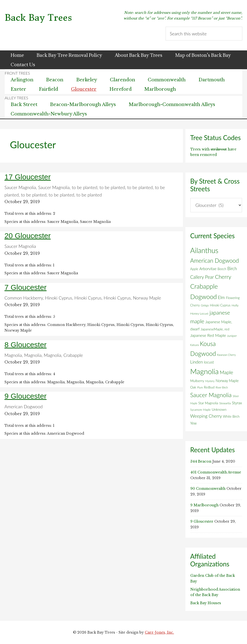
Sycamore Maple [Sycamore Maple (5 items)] (201, 410)
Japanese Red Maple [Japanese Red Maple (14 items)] (208, 335)
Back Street (24, 105)
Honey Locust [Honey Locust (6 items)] (199, 313)
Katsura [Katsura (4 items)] (195, 345)
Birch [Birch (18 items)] (232, 268)
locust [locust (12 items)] (209, 362)
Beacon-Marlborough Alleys (83, 105)
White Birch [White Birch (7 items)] (231, 416)
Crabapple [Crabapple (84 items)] (204, 286)
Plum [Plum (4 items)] (200, 387)
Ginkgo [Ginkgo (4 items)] (205, 305)
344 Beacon (201, 461)
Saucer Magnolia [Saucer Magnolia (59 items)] (211, 395)
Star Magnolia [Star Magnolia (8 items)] (208, 403)
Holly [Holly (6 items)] (235, 305)
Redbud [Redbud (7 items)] (209, 387)
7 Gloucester (25, 287)
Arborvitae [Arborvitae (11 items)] (208, 269)
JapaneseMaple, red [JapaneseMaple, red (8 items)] (215, 329)
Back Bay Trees (38, 18)
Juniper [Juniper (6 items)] (232, 336)
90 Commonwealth (208, 489)
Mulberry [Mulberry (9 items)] (197, 381)
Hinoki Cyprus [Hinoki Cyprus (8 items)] (220, 305)
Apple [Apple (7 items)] (194, 269)
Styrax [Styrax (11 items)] (237, 403)
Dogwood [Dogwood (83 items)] (204, 297)
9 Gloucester (25, 396)
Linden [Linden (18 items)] (197, 362)
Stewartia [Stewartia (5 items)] (225, 403)
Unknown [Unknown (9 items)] (219, 409)
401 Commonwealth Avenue (216, 472)
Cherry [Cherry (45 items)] (223, 277)
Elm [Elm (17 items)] (221, 297)
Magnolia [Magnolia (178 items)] (205, 371)
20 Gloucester (28, 236)
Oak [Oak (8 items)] (193, 387)
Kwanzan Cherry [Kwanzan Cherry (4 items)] (226, 355)
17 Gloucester (28, 177)
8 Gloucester (25, 345)
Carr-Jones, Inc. (159, 632)
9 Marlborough (204, 505)
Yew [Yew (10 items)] (194, 423)
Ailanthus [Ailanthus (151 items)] (204, 250)
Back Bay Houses (206, 603)
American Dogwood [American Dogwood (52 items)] (215, 260)
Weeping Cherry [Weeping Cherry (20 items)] (206, 416)
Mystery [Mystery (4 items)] (210, 381)
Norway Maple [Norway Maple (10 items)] (227, 381)
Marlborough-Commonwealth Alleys (172, 105)
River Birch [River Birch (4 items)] (222, 387)
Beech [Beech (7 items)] (222, 269)
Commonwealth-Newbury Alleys (49, 114)
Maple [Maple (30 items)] (226, 372)
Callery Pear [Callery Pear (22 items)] (202, 277)
